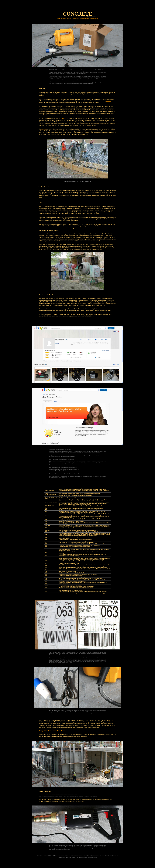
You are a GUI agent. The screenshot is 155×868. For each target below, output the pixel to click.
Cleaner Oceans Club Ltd (62, 856)
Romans (43, 129)
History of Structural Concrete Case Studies (52, 731)
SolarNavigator (61, 857)
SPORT (96, 19)
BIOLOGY (64, 19)
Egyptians (64, 119)
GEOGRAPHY (75, 19)
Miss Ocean (112, 856)
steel (92, 316)
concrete (108, 101)
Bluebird (106, 856)
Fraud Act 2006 (68, 663)
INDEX (87, 19)
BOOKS (69, 19)
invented (112, 720)
